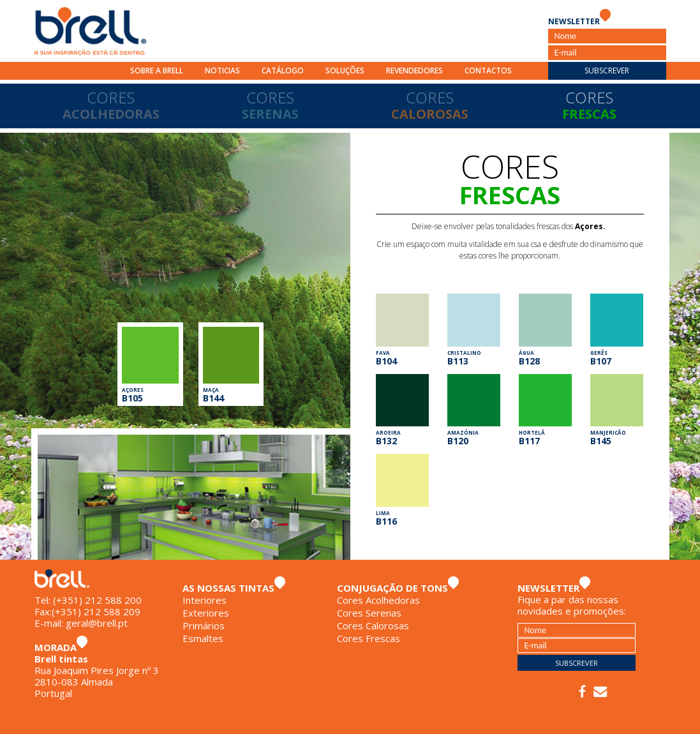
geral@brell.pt (97, 623)
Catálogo (283, 71)
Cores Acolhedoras (378, 600)
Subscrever (607, 71)
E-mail (600, 692)
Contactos (488, 71)
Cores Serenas (369, 613)
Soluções (345, 71)
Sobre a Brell (157, 71)
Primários (204, 625)
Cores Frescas (369, 638)
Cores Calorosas (373, 625)
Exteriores (206, 613)
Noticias (222, 71)
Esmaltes (203, 638)
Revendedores (414, 71)
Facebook (583, 692)
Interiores (205, 600)
